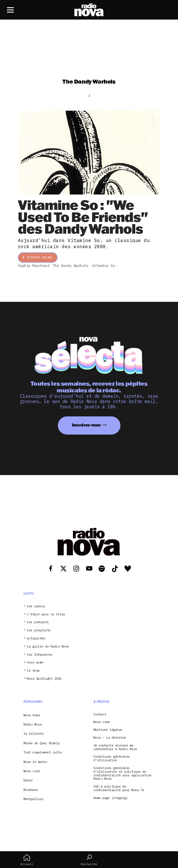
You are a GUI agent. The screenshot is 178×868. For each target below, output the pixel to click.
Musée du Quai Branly (42, 743)
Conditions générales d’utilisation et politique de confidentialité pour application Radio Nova (122, 773)
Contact (100, 714)
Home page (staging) (111, 798)
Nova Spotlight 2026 (44, 679)
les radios (36, 606)
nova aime (35, 662)
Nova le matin (35, 762)
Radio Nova (33, 724)
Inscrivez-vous (86, 425)
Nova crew (102, 722)
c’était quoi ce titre (46, 614)
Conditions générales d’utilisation (111, 758)
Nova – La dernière (110, 738)
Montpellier (34, 799)
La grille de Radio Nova (48, 647)
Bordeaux (31, 790)
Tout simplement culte (43, 752)
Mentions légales (108, 730)
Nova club (32, 771)
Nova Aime (32, 715)
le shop (33, 671)
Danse (28, 780)
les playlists (39, 630)
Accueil (27, 860)
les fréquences (40, 655)
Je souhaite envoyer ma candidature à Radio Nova (115, 747)
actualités (36, 638)
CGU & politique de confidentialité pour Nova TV (119, 788)
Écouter (38, 257)
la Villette (34, 733)
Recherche (89, 860)
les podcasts (38, 622)
